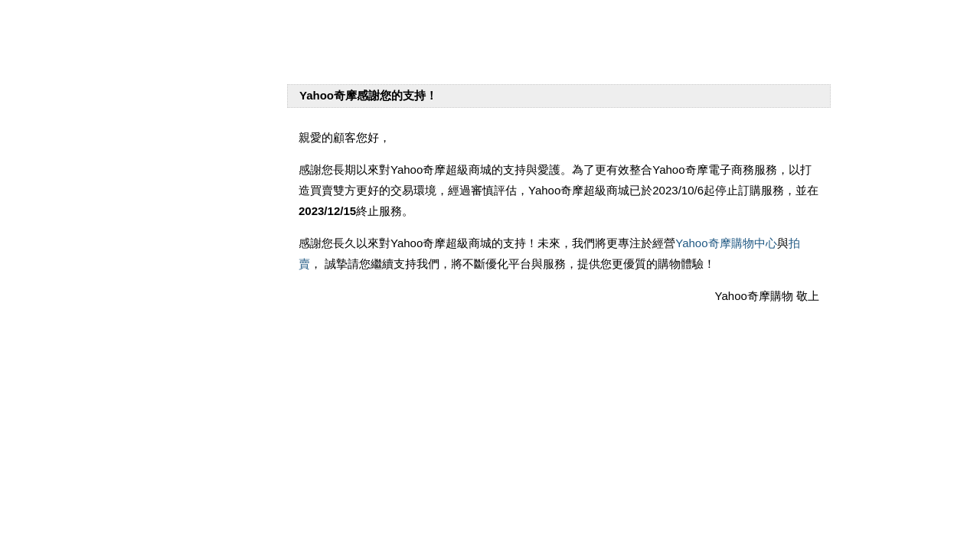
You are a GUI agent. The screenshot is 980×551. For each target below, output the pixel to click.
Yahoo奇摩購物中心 (726, 243)
